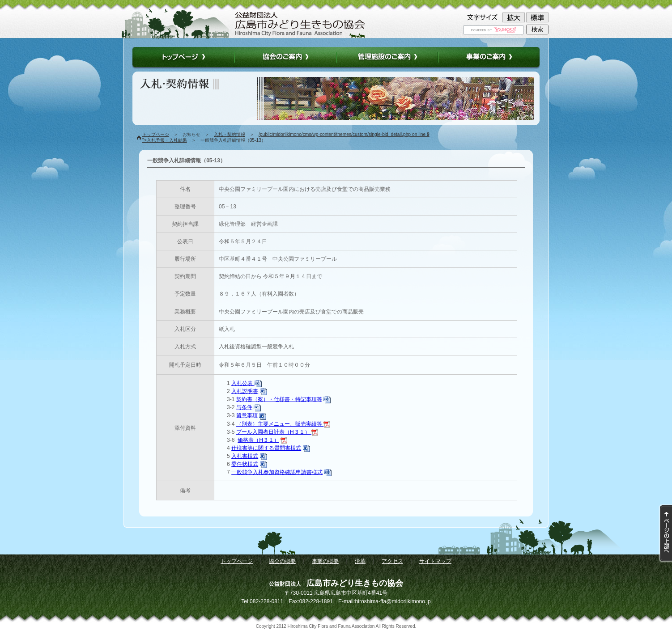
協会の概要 (282, 561)
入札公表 (246, 383)
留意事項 (247, 415)
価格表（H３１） (258, 440)
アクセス (392, 561)
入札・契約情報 (230, 134)
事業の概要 (325, 561)
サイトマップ (435, 561)
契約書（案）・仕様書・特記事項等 (279, 399)
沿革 (360, 561)
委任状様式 (245, 464)
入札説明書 (245, 391)
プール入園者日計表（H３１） (277, 432)
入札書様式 (245, 456)
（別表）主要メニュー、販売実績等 (283, 424)
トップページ (156, 134)
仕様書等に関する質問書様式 (266, 448)
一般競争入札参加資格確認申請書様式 (277, 472)
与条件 (244, 407)
